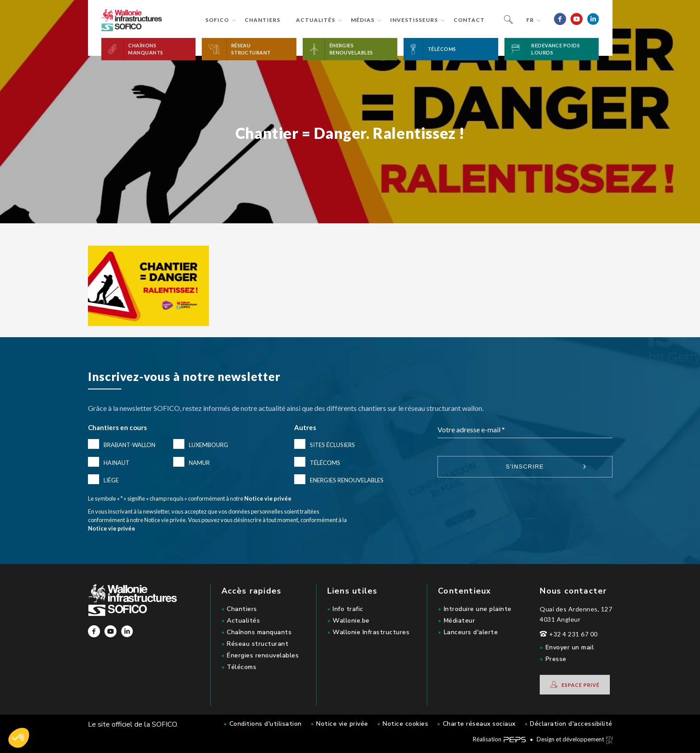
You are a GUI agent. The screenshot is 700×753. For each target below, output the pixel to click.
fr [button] (530, 20)
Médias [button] (363, 20)
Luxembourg (208, 445)
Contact (469, 20)
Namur (199, 463)
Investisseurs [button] (414, 20)
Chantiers (262, 20)
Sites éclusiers (332, 445)
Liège (111, 480)
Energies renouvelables (347, 480)
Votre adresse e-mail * (471, 429)
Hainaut (117, 463)
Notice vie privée (268, 498)
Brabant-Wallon (129, 445)
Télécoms (325, 463)
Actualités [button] (316, 20)
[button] (149, 49)
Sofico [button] (217, 20)
